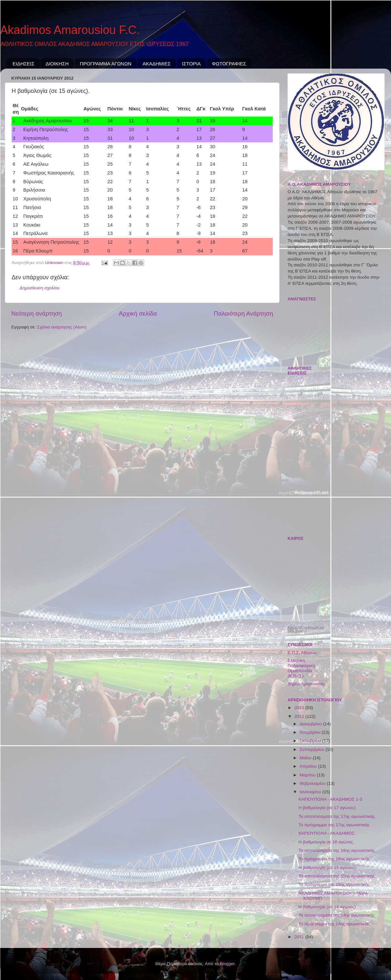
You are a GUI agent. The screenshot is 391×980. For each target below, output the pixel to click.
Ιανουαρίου (311, 792)
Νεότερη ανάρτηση (37, 313)
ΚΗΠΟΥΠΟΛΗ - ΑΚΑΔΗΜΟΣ (327, 833)
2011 (300, 937)
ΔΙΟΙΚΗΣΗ (57, 64)
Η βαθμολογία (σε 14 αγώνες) (327, 907)
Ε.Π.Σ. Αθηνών (302, 653)
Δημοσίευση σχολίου (40, 288)
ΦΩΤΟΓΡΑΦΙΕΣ (229, 64)
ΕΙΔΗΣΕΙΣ (24, 64)
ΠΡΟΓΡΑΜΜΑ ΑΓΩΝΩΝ (106, 64)
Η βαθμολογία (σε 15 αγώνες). (328, 868)
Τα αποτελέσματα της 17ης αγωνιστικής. (337, 816)
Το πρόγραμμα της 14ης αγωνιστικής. (335, 924)
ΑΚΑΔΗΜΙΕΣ (157, 64)
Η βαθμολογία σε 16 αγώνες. (326, 842)
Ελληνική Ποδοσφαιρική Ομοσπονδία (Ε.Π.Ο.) (301, 668)
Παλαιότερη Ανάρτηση (243, 313)
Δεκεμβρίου (311, 724)
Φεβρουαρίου (313, 783)
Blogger (227, 964)
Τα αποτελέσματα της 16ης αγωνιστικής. (337, 850)
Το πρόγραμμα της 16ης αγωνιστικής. (335, 859)
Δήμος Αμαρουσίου (306, 684)
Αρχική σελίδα (138, 313)
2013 (300, 708)
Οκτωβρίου (311, 741)
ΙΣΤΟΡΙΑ (191, 64)
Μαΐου (306, 758)
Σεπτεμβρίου (312, 749)
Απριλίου (309, 766)
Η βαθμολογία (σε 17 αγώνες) (327, 808)
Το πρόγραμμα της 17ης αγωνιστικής (334, 825)
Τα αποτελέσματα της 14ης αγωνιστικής (337, 915)
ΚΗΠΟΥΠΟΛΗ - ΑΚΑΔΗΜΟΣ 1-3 (330, 799)
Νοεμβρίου (311, 732)
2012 (300, 716)
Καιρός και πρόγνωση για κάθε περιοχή (306, 629)
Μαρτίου (308, 775)
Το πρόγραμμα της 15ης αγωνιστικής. (335, 884)
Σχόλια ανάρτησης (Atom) (62, 327)
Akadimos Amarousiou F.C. (70, 30)
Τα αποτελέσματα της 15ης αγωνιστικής (337, 876)
